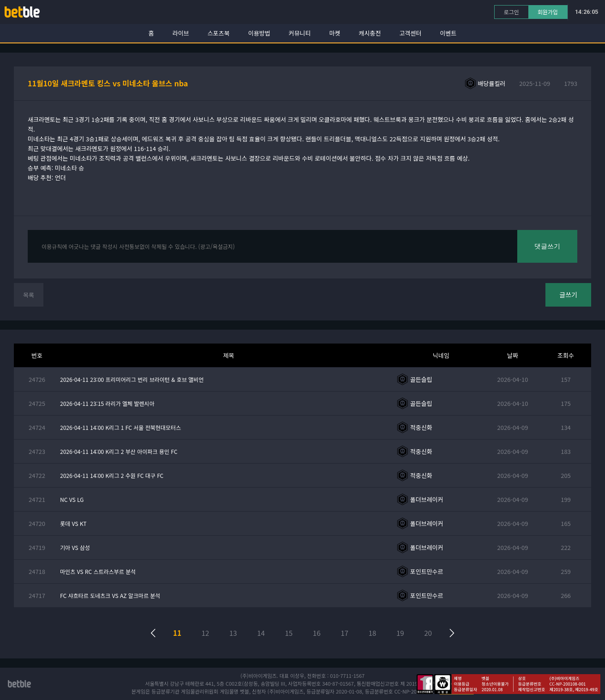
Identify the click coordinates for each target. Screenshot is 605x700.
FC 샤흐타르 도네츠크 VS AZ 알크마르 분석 (110, 595)
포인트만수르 (427, 571)
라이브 (181, 33)
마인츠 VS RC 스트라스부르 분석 (98, 571)
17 (345, 633)
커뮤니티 (300, 33)
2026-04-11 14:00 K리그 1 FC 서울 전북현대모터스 (121, 427)
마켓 (335, 33)
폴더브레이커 (427, 499)
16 (317, 633)
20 (428, 633)
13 (233, 633)
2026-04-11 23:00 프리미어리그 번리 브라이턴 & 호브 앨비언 (132, 379)
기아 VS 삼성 (75, 547)
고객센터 (411, 33)
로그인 (511, 12)
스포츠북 (218, 33)
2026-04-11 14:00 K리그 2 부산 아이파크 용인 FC (119, 451)
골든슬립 (421, 379)
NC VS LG (72, 499)
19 (400, 633)
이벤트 (448, 33)
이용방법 (259, 33)
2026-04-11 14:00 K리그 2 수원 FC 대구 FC (112, 475)
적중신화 (421, 427)
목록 (29, 295)
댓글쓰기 (547, 246)
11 (177, 633)
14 (261, 633)
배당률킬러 (492, 83)
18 (372, 633)
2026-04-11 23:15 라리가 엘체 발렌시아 (107, 403)
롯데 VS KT (73, 523)
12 (205, 633)
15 (289, 633)
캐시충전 (370, 33)
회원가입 (548, 12)
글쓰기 (568, 295)
